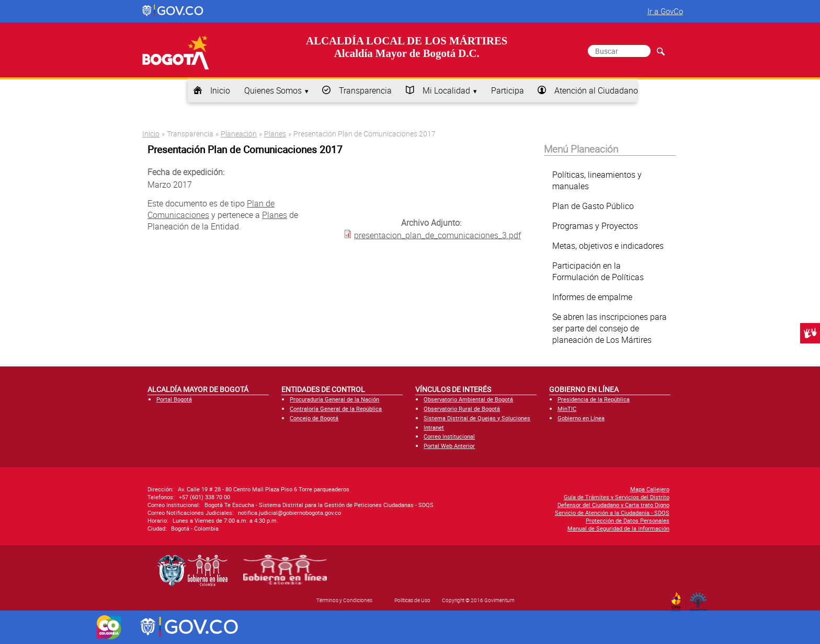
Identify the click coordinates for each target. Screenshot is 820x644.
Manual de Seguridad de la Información (618, 528)
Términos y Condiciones (344, 600)
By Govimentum (701, 599)
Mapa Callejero (650, 489)
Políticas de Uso (412, 600)
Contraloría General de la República (336, 409)
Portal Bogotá (174, 399)
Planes (275, 134)
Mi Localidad (446, 90)
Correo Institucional (449, 436)
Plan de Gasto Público (593, 206)
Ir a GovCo (665, 11)
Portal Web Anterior (449, 446)
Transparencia (365, 90)
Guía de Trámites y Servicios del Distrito (617, 497)
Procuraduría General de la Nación (334, 399)
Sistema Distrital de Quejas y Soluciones (477, 418)
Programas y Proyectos (595, 226)
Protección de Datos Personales (628, 520)
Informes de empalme (592, 297)
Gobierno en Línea (581, 418)
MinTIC (567, 409)
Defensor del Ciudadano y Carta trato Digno (613, 505)
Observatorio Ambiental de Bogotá (468, 399)
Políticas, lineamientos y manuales (597, 180)
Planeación (239, 134)
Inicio (220, 90)
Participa (508, 90)
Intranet (434, 427)
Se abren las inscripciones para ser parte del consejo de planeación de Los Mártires (610, 328)
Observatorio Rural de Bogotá (462, 409)
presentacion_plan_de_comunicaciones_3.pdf (437, 235)
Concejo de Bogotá (314, 418)
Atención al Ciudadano (596, 90)
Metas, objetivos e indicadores (608, 246)
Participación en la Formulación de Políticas (598, 271)
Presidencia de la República (594, 399)
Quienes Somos (273, 90)
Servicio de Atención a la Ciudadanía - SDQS (612, 513)
